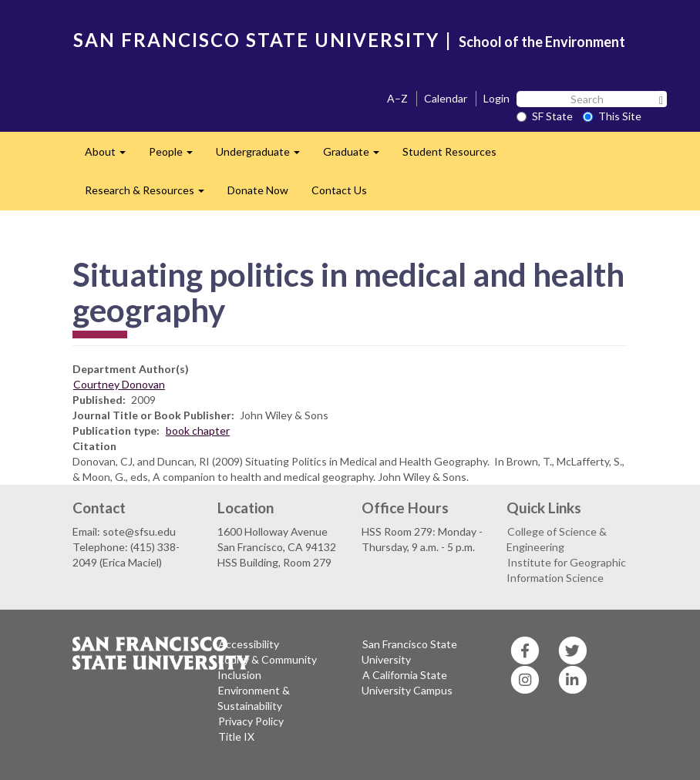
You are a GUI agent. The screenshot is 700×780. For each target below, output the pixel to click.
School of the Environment (542, 42)
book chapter (198, 430)
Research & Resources (150, 195)
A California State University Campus (407, 682)
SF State (545, 116)
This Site (612, 116)
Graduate (357, 156)
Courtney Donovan (119, 384)
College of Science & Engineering (557, 539)
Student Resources (449, 151)
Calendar (446, 98)
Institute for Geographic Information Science (566, 570)
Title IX (236, 736)
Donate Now (258, 190)
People (177, 156)
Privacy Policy (251, 721)
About (111, 156)
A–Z (397, 98)
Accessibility (249, 644)
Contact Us (339, 190)
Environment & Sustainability (254, 698)
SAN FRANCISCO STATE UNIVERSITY (256, 40)
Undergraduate (264, 156)
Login (496, 98)
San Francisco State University (409, 652)
